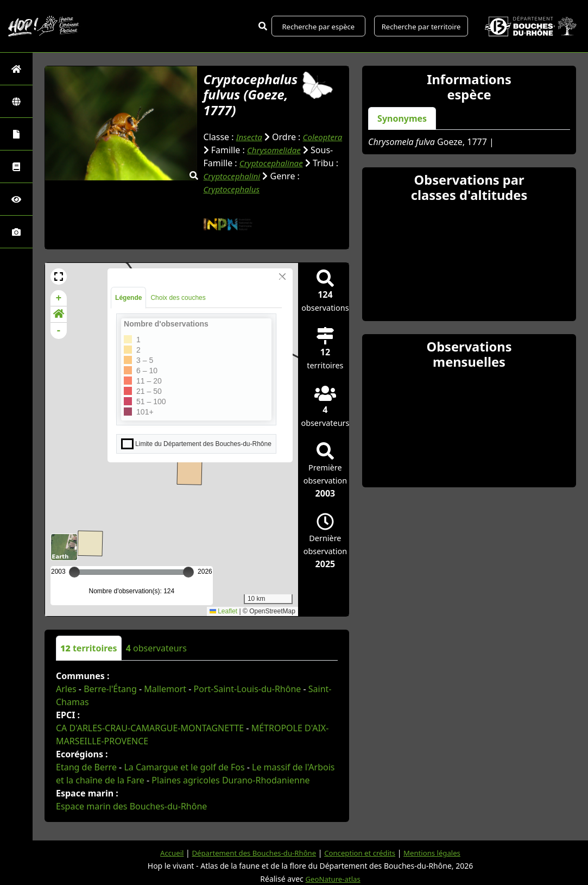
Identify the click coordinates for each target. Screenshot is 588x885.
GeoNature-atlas (333, 879)
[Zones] (16, 101)
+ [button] (59, 311)
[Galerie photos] (16, 232)
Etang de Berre (86, 780)
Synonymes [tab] (402, 118)
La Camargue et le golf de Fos (184, 780)
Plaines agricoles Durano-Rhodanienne (230, 793)
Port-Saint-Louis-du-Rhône (248, 702)
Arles (66, 702)
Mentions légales (439, 853)
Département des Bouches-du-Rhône (251, 853)
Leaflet (223, 624)
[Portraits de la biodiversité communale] (16, 134)
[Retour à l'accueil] (16, 69)
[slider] (188, 585)
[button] (59, 290)
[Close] (282, 290)
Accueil (164, 853)
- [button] (59, 344)
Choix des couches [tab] (178, 311)
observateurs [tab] (156, 661)
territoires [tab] (89, 661)
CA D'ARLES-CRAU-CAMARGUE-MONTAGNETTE (150, 741)
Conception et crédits (362, 853)
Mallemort (165, 702)
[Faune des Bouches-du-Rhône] (16, 167)
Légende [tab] (128, 311)
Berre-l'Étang (110, 702)
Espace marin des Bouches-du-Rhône (131, 819)
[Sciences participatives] (16, 199)
